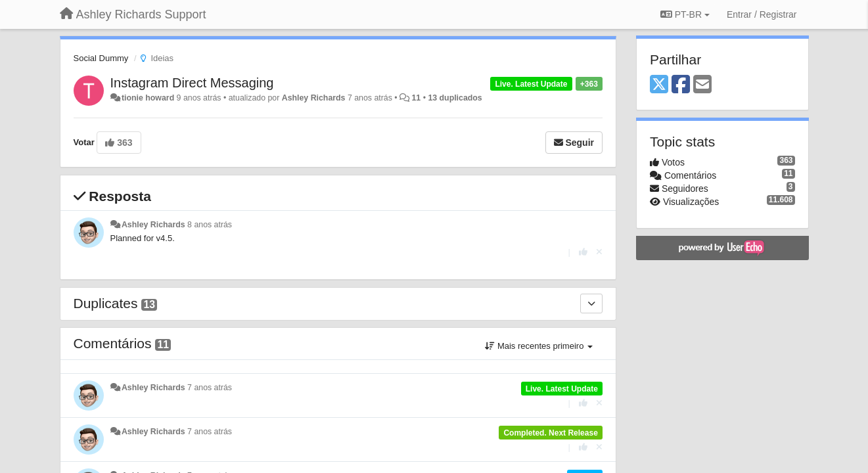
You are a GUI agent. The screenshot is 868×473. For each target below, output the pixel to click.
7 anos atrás (210, 388)
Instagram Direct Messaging (192, 83)
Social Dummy (101, 58)
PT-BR (685, 14)
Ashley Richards (314, 98)
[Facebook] (681, 85)
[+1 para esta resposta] (583, 252)
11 (416, 98)
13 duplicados (455, 98)
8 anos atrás (210, 225)
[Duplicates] (591, 304)
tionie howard (148, 98)
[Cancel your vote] (599, 252)
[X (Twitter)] (659, 85)
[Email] (702, 85)
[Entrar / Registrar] (762, 14)
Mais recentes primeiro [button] (539, 346)
